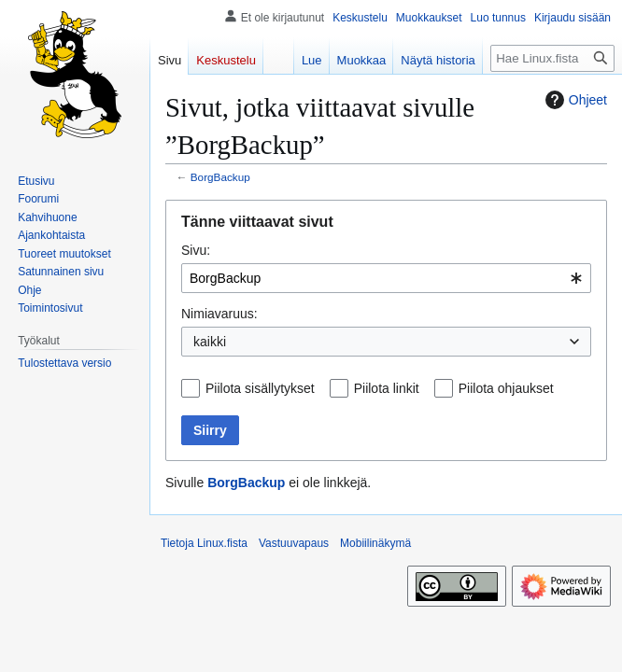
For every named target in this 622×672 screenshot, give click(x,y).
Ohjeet (574, 100)
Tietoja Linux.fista (204, 543)
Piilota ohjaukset (506, 388)
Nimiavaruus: (219, 314)
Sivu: (196, 250)
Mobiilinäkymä (375, 543)
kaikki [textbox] (210, 342)
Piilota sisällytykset (260, 388)
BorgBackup (220, 177)
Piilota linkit (387, 388)
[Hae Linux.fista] (552, 58)
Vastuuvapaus (294, 543)
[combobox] (386, 278)
